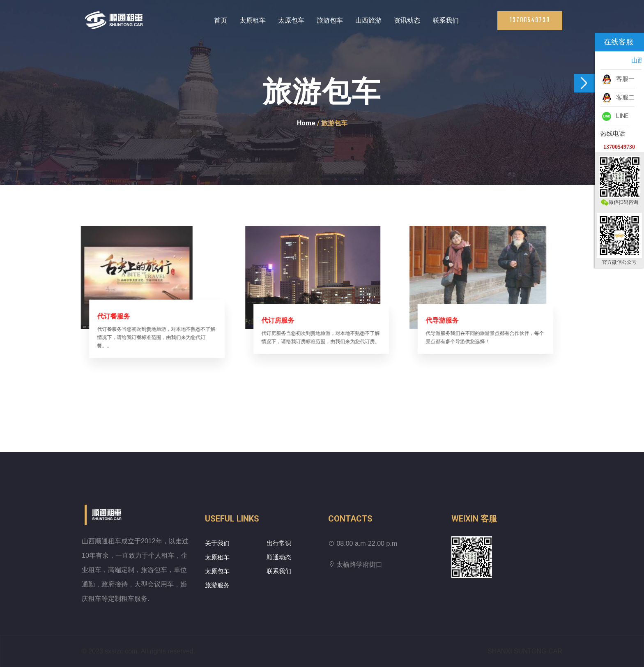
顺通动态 (279, 557)
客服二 (618, 98)
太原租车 (253, 20)
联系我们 (446, 20)
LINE (614, 116)
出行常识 (279, 543)
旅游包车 (330, 20)
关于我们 (217, 543)
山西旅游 (368, 20)
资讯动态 (407, 20)
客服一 (618, 79)
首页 (221, 20)
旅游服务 (217, 585)
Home (306, 123)
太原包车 (291, 20)
